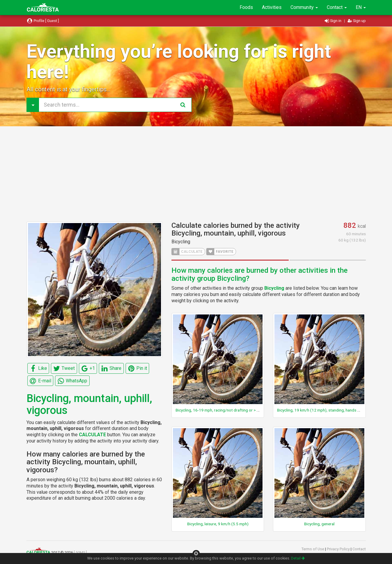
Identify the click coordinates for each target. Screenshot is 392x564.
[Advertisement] (196, 174)
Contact (337, 7)
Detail (298, 558)
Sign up (357, 21)
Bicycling (181, 242)
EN (361, 7)
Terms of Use (313, 549)
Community (304, 7)
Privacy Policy (339, 549)
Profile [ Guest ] (43, 21)
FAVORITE (220, 252)
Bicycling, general (319, 524)
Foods (246, 7)
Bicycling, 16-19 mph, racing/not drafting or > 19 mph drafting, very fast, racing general (252, 410)
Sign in (334, 21)
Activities (272, 7)
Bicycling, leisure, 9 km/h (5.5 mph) (218, 524)
